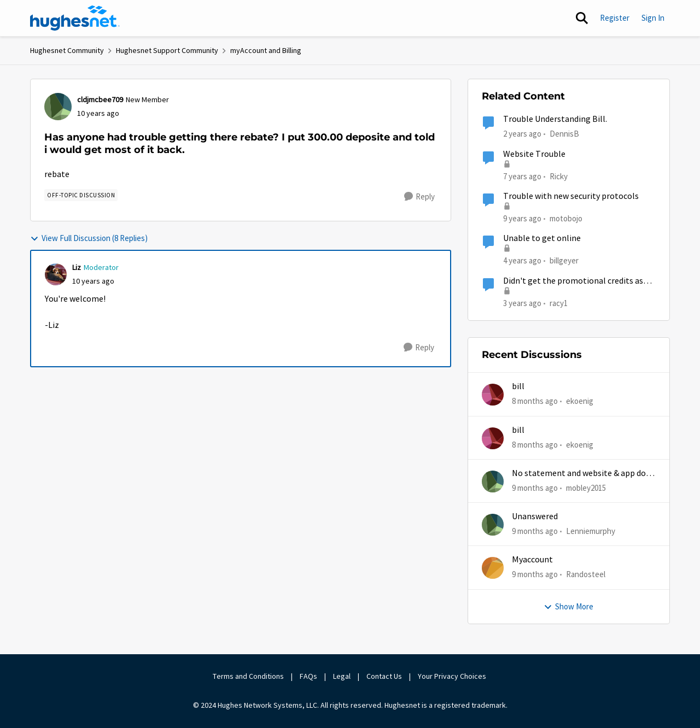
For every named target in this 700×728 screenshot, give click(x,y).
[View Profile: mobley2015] (493, 482)
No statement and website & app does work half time (583, 474)
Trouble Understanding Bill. (555, 119)
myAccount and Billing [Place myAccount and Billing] (266, 50)
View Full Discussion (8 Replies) (89, 238)
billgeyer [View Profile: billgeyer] (564, 260)
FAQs (308, 676)
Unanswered (535, 516)
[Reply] (419, 197)
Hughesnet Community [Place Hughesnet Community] (67, 50)
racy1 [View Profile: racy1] (559, 303)
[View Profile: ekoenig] (493, 395)
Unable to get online (542, 238)
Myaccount (532, 560)
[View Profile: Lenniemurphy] (493, 525)
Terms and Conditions (248, 676)
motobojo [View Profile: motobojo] (566, 218)
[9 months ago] (535, 488)
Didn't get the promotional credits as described (573, 281)
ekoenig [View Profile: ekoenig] (580, 401)
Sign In (653, 18)
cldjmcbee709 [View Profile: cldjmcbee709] (100, 99)
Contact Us (384, 676)
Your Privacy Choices (453, 676)
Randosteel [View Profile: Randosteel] (586, 574)
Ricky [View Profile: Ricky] (559, 176)
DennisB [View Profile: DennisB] (564, 134)
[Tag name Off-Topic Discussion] (81, 195)
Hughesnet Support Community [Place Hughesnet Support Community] (167, 50)
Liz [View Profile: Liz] (77, 267)
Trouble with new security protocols (571, 196)
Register (615, 18)
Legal (342, 676)
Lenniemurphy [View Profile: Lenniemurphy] (591, 531)
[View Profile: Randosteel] (493, 568)
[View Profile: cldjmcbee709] (58, 107)
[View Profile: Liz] (56, 274)
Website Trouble (534, 154)
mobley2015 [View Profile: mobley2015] (586, 488)
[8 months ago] (535, 401)
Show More (568, 606)
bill (518, 386)
